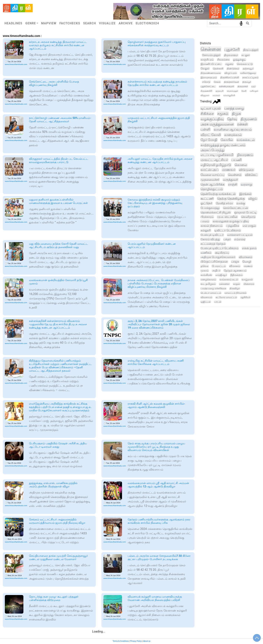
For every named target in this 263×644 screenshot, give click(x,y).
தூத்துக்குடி (239, 60)
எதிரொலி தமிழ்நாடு (216, 165)
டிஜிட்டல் (206, 302)
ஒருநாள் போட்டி (245, 212)
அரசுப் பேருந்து (213, 150)
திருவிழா (235, 288)
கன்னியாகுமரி (227, 86)
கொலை (241, 165)
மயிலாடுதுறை (248, 73)
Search (90, 23)
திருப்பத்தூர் (251, 50)
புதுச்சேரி (232, 50)
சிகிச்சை (207, 114)
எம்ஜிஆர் (221, 275)
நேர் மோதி (209, 140)
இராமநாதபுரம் (209, 77)
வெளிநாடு (248, 217)
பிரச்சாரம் (207, 217)
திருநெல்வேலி (231, 82)
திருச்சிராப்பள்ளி (230, 77)
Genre (31, 23)
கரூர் (253, 86)
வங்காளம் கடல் (229, 279)
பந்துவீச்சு (233, 226)
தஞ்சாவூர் (248, 69)
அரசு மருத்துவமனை (217, 124)
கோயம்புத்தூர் (211, 55)
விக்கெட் (251, 175)
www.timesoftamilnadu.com (16, 64)
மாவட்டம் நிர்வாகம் (235, 293)
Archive (126, 23)
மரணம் (248, 266)
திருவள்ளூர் (231, 55)
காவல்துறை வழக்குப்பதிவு (231, 221)
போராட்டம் (219, 266)
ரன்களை (224, 284)
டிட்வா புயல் (211, 108)
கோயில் (227, 140)
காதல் (237, 284)
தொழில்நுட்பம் (212, 189)
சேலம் (217, 82)
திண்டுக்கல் (233, 69)
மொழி (247, 262)
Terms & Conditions (121, 641)
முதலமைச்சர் (210, 180)
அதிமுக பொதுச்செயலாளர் (218, 257)
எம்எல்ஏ (240, 239)
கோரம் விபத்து (210, 239)
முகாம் (205, 271)
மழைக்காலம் (208, 279)
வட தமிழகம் (208, 284)
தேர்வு (232, 119)
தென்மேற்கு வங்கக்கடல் (218, 194)
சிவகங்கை (223, 60)
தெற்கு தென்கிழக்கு (231, 199)
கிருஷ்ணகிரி (206, 91)
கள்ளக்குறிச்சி (229, 95)
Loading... (99, 631)
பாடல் (218, 302)
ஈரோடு (206, 82)
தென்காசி (218, 69)
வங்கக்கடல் (246, 140)
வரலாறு (246, 184)
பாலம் (205, 221)
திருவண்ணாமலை (211, 73)
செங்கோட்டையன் (236, 208)
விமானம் (235, 266)
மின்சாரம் (249, 284)
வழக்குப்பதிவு (212, 119)
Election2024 (147, 23)
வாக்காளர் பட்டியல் (240, 235)
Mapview (49, 23)
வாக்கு (241, 203)
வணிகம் (206, 253)
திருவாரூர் (243, 86)
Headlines (13, 23)
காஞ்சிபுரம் (207, 60)
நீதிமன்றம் (236, 275)
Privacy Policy (136, 641)
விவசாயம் (206, 297)
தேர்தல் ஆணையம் (235, 271)
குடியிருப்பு (222, 253)
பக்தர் (227, 239)
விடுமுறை (246, 170)
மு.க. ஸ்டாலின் (227, 217)
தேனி (244, 91)
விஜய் (253, 199)
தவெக (204, 266)
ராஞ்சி (233, 184)
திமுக (236, 114)
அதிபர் (216, 271)
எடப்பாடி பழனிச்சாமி (217, 155)
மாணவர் (229, 170)
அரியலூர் (254, 91)
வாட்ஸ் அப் (210, 170)
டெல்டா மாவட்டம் (211, 293)
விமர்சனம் (246, 257)
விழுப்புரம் (230, 73)
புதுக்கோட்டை (208, 86)
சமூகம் (223, 114)
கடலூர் (246, 55)
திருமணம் (249, 119)
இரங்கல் (245, 194)
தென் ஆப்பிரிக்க (213, 184)
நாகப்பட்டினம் (250, 77)
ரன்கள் (242, 124)
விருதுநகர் (205, 95)
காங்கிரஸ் (206, 275)
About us (147, 641)
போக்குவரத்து (210, 208)
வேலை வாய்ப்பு (212, 175)
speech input (241, 23)
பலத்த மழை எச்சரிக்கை (213, 288)
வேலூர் (205, 68)
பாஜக (235, 262)
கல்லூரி (206, 230)
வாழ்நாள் (247, 279)
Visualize (107, 23)
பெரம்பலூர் (232, 91)
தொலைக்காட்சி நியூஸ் (216, 212)
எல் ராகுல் (249, 226)
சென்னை (211, 49)
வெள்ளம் (235, 175)
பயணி (237, 160)
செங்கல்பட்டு (245, 64)
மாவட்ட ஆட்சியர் (214, 160)
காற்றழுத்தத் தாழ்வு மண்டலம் (223, 145)
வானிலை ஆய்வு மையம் (233, 130)
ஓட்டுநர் (206, 203)
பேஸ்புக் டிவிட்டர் (212, 235)
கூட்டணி (207, 199)
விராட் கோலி (211, 135)
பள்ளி (205, 130)
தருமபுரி (220, 91)
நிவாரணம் (245, 155)
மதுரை (229, 64)
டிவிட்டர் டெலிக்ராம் (228, 230)
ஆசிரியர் (245, 297)
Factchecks (70, 23)
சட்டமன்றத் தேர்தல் (213, 244)
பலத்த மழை (234, 108)
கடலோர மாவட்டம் (226, 297)
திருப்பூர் (247, 82)
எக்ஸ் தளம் (249, 248)
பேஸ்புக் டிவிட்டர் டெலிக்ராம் (220, 248)
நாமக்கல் (216, 95)
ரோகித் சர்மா (224, 203)
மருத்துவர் (230, 180)
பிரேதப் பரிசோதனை (214, 262)
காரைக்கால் (233, 135)
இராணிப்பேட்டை (211, 64)
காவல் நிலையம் (212, 226)
